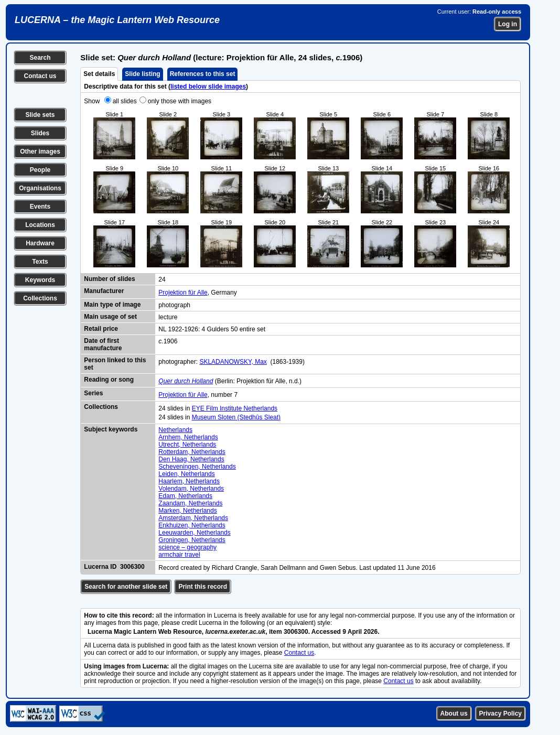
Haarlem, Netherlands (189, 481)
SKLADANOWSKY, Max (233, 362)
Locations (40, 225)
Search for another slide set (126, 587)
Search (40, 58)
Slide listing (142, 74)
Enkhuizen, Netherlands (192, 525)
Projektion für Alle (183, 293)
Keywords (40, 280)
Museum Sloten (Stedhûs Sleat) (236, 417)
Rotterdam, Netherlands (192, 452)
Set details (99, 74)
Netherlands (175, 430)
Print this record (203, 587)
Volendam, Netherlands (191, 489)
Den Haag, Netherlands (191, 459)
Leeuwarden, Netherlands (194, 533)
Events (40, 207)
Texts (40, 262)
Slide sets (40, 115)
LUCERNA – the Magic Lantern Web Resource (117, 20)
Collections (40, 298)
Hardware (40, 243)
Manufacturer (104, 291)
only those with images (180, 101)
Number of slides (109, 279)
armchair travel (179, 555)
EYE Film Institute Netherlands (235, 408)
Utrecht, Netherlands (187, 445)
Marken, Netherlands (187, 511)
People (40, 170)
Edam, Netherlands (185, 496)
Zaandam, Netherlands (190, 503)
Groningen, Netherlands (192, 540)
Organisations (40, 188)
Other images (40, 152)
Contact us (40, 76)
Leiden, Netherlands (186, 474)
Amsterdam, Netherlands (193, 518)
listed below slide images (208, 87)
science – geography (187, 547)
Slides (40, 133)
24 (162, 279)
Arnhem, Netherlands (188, 437)
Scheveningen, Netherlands (197, 467)
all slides (125, 101)
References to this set (203, 74)
